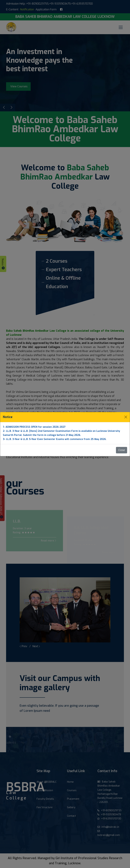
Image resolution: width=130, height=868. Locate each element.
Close (122, 450)
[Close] (126, 417)
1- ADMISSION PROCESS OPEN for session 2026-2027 (34, 427)
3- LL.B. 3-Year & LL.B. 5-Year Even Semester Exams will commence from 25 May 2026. (55, 439)
